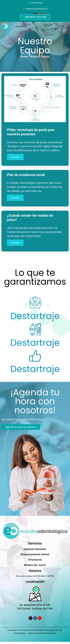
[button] (66, 25)
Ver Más (15, 157)
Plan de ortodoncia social (26, 175)
